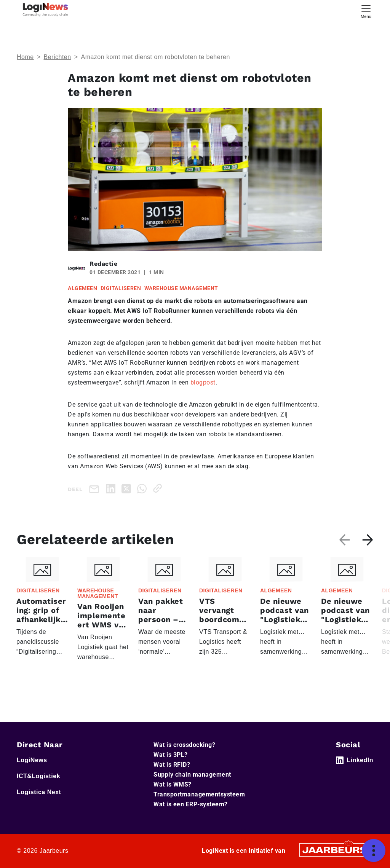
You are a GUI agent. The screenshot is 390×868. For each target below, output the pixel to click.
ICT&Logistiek (38, 776)
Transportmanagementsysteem (199, 794)
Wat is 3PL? (171, 755)
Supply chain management (192, 775)
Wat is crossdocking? (184, 745)
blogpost (203, 382)
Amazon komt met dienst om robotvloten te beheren (155, 57)
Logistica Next (39, 792)
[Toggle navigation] (366, 11)
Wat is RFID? (172, 765)
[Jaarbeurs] (335, 849)
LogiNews (32, 760)
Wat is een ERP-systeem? (191, 804)
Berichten (58, 57)
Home (25, 57)
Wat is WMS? (173, 784)
